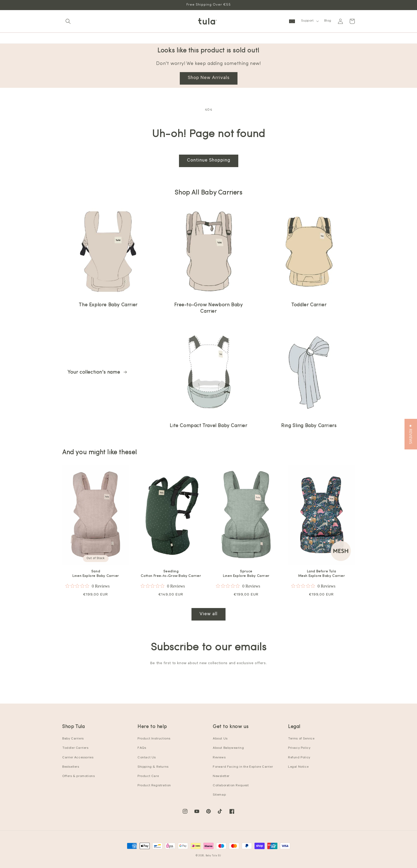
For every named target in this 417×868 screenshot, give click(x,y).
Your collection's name (98, 372)
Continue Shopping (209, 161)
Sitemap (219, 795)
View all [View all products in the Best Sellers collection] (208, 614)
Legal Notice (298, 767)
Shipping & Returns (153, 767)
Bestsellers (71, 767)
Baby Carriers (73, 739)
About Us (220, 739)
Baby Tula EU (213, 856)
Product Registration (154, 786)
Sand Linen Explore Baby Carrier (96, 574)
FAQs (142, 748)
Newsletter (221, 776)
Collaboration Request (231, 786)
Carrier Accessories (78, 758)
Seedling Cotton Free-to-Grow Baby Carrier (171, 574)
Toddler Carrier (309, 305)
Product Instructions (154, 739)
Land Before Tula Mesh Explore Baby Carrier (322, 574)
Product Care (148, 776)
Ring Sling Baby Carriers (309, 426)
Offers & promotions (78, 776)
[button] (68, 21)
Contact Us (147, 758)
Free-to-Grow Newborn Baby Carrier (208, 308)
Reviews (219, 758)
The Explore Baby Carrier (108, 305)
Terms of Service (301, 739)
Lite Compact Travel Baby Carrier (208, 426)
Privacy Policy (299, 748)
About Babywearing (228, 748)
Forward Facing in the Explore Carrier (243, 767)
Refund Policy (299, 758)
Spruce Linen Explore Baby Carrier (246, 574)
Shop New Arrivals (209, 78)
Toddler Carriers (75, 748)
